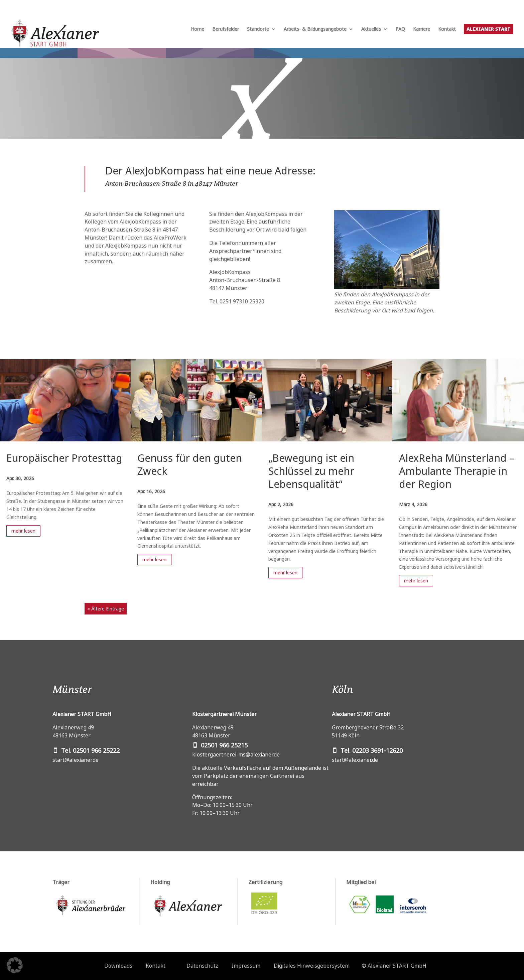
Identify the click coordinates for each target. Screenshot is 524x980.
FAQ (400, 29)
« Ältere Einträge (106, 609)
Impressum (246, 966)
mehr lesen (23, 531)
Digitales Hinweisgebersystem (312, 966)
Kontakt (447, 29)
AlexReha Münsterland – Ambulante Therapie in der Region (457, 471)
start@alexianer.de (76, 760)
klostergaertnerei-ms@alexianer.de (236, 754)
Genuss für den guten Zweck (190, 464)
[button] (15, 965)
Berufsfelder (226, 29)
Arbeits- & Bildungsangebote (315, 29)
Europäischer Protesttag (64, 458)
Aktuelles (371, 29)
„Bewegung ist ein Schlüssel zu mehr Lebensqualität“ (311, 471)
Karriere (422, 29)
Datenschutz (202, 966)
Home (198, 29)
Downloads (118, 966)
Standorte (258, 29)
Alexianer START (489, 29)
